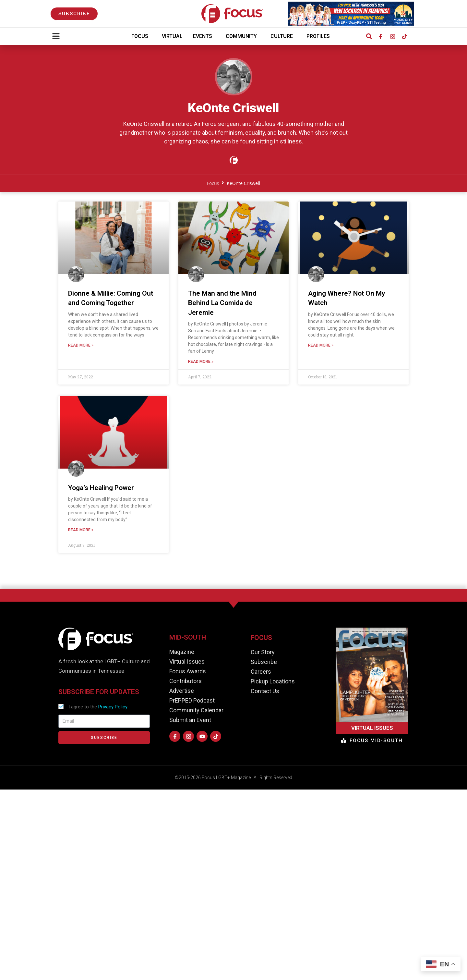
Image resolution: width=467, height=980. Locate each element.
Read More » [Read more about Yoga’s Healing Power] (81, 533)
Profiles (320, 36)
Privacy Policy (113, 707)
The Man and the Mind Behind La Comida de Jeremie (222, 306)
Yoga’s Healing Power (101, 490)
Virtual (172, 36)
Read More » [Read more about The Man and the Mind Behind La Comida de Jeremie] (201, 364)
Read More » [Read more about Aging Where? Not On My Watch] (321, 348)
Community (243, 36)
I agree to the (98, 707)
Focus (141, 36)
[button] (369, 37)
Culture (283, 36)
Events (204, 36)
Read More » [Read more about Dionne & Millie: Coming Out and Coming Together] (81, 348)
